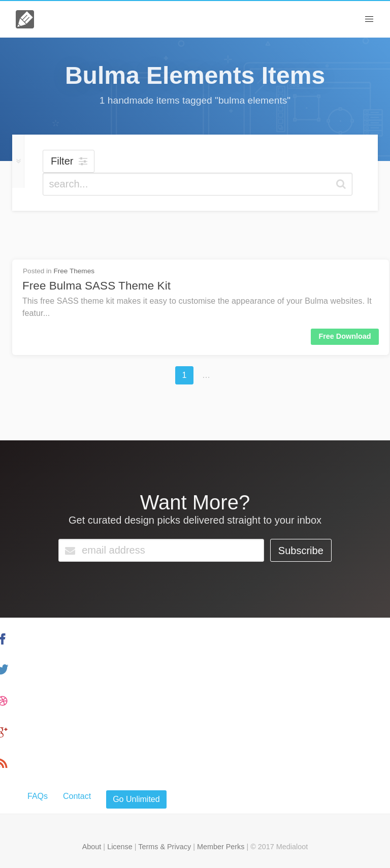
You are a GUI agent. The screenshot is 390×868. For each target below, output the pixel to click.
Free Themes (74, 271)
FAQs (38, 796)
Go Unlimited (136, 799)
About (92, 847)
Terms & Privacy (165, 847)
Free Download (345, 336)
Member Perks (221, 847)
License (120, 847)
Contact (77, 796)
